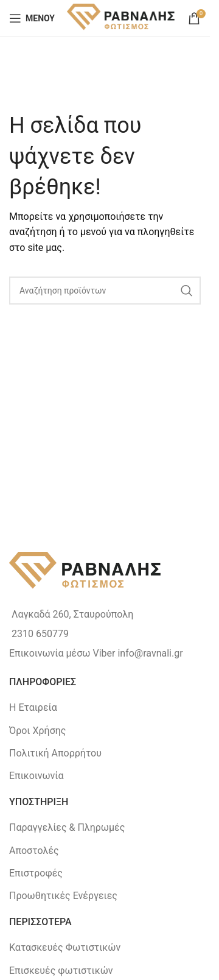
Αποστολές (34, 851)
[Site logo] (121, 17)
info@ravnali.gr (150, 653)
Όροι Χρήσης (37, 731)
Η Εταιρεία (33, 707)
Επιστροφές (36, 873)
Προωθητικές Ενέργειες (63, 896)
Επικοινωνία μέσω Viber (62, 653)
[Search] (105, 291)
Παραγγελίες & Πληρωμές (67, 827)
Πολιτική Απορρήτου (55, 753)
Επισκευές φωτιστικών (61, 971)
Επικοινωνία (36, 776)
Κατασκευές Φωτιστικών (65, 947)
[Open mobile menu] (32, 18)
